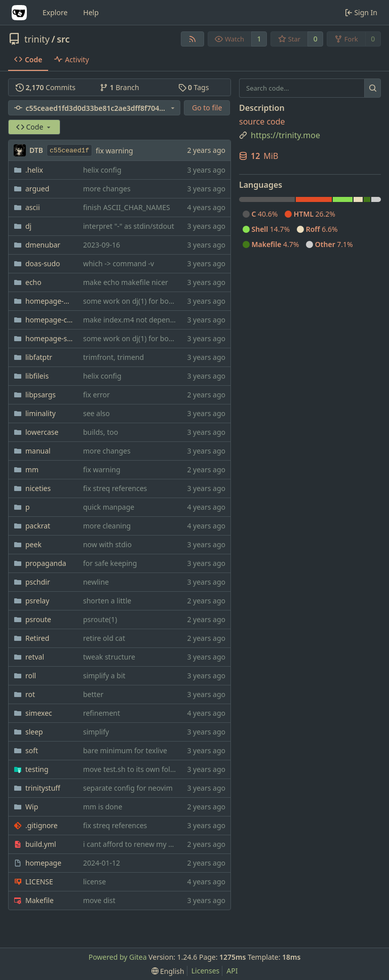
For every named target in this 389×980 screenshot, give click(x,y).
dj (28, 226)
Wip (32, 807)
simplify (96, 732)
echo (33, 282)
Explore (55, 12)
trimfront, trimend (113, 357)
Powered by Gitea (118, 957)
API (232, 971)
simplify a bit (104, 676)
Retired (37, 638)
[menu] (168, 971)
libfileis (37, 376)
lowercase (42, 432)
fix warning (114, 151)
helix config (102, 170)
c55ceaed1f (69, 151)
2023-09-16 (102, 245)
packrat (38, 526)
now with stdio (107, 544)
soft (32, 750)
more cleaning (107, 526)
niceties (38, 488)
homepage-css (49, 320)
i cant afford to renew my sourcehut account (157, 844)
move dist (99, 900)
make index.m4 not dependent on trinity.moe (159, 320)
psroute (38, 619)
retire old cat (104, 638)
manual (38, 451)
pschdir (38, 582)
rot (30, 694)
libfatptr (39, 357)
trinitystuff (43, 788)
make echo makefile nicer (126, 282)
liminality (41, 413)
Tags (194, 87)
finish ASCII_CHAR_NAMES (127, 207)
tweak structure (109, 657)
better (93, 694)
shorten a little (107, 601)
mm (32, 469)
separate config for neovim (128, 788)
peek (33, 544)
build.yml (41, 844)
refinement (102, 713)
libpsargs (41, 395)
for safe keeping (110, 563)
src (63, 39)
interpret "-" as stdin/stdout (129, 226)
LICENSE (39, 882)
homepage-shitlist (49, 338)
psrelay (37, 601)
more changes (107, 189)
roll (31, 676)
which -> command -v (119, 263)
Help (91, 12)
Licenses (206, 971)
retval (35, 657)
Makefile (40, 900)
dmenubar (43, 245)
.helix (34, 170)
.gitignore (42, 825)
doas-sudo (43, 263)
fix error (96, 395)
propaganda (46, 563)
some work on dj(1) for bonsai (133, 301)
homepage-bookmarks (49, 301)
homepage (43, 863)
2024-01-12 (102, 863)
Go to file (207, 108)
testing (37, 769)
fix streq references (115, 488)
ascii (33, 207)
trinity (37, 39)
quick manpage (109, 507)
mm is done (103, 807)
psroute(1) (100, 619)
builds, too (101, 432)
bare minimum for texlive (125, 750)
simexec (39, 713)
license (94, 882)
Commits (46, 87)
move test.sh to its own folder (132, 769)
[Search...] (373, 88)
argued (37, 189)
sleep (34, 732)
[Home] (19, 13)
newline (96, 582)
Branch (120, 87)
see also (96, 413)
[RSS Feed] (192, 39)
